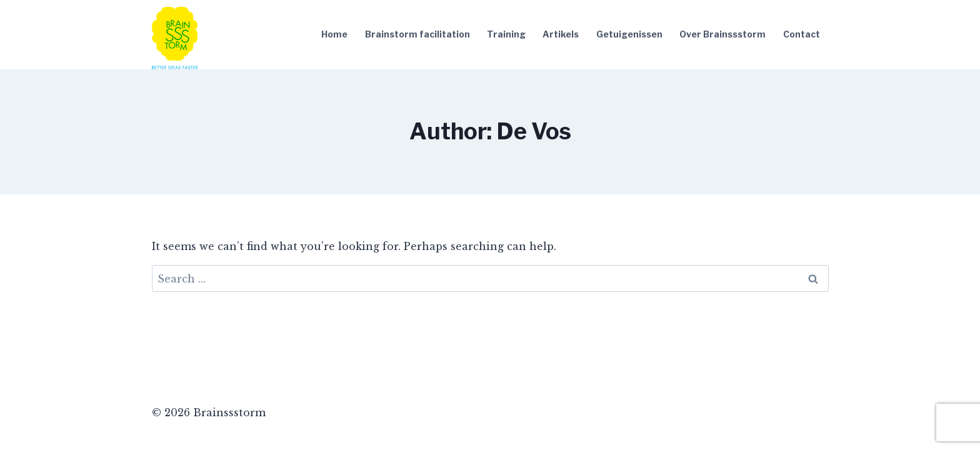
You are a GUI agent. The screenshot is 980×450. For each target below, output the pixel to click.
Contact (802, 34)
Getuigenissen (629, 34)
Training (506, 34)
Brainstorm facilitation (417, 34)
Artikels (561, 34)
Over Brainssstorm (722, 34)
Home (334, 34)
